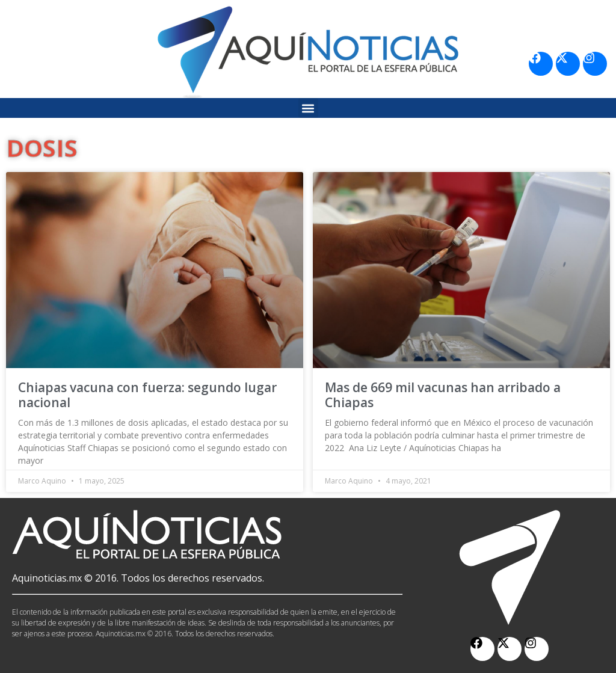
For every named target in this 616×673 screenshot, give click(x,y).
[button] (308, 108)
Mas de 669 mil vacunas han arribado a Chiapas (443, 395)
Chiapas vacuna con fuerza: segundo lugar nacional (147, 395)
